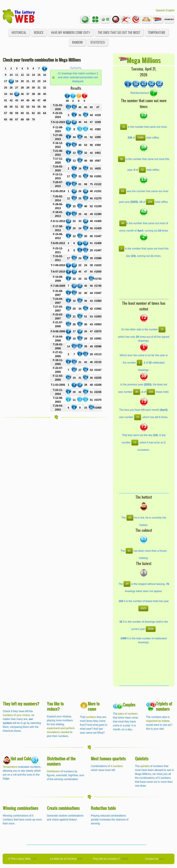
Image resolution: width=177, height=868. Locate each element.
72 (162, 329)
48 (123, 223)
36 (122, 159)
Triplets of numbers (164, 706)
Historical (19, 32)
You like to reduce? (55, 706)
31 (124, 127)
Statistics (98, 42)
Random (77, 42)
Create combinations (63, 808)
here (162, 859)
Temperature (157, 32)
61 (129, 551)
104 (150, 202)
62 (130, 518)
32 (142, 170)
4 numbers (117, 766)
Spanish (160, 10)
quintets (145, 766)
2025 (143, 608)
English (170, 10)
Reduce (39, 32)
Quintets (142, 758)
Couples (129, 705)
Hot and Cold (21, 758)
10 (123, 191)
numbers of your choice (16, 715)
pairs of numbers (128, 714)
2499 (141, 138)
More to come (94, 706)
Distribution (53, 771)
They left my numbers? (21, 704)
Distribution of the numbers (61, 761)
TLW (34, 859)
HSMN (125, 859)
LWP (80, 859)
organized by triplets (158, 721)
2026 (151, 629)
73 (135, 442)
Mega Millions (144, 60)
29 (127, 584)
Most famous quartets (108, 758)
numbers (91, 717)
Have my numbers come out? (71, 32)
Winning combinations (21, 808)
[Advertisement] (144, 279)
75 (138, 417)
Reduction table (103, 808)
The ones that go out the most (119, 32)
